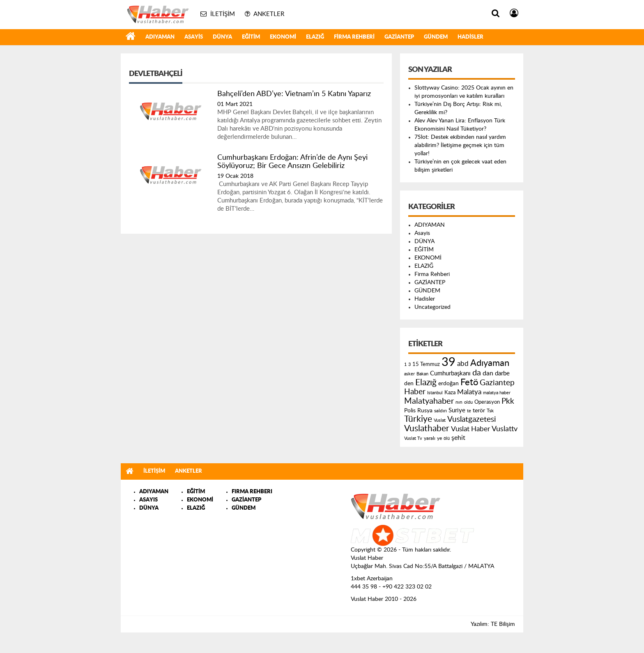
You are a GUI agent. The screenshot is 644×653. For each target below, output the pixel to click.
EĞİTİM (251, 37)
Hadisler (470, 37)
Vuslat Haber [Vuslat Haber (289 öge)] (470, 429)
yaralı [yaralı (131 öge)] (430, 438)
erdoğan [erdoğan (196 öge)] (448, 383)
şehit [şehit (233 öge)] (458, 438)
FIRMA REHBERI (252, 492)
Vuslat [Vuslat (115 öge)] (440, 420)
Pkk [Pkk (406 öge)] (508, 401)
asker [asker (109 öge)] (409, 374)
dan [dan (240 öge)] (488, 373)
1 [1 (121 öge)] (405, 364)
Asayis (194, 37)
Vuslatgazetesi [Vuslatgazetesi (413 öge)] (472, 419)
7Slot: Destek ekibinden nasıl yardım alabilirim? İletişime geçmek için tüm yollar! (460, 145)
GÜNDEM (436, 37)
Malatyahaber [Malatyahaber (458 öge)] (429, 401)
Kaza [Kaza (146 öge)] (450, 393)
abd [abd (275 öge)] (463, 364)
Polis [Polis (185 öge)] (410, 411)
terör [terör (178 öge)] (479, 411)
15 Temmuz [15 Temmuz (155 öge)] (426, 364)
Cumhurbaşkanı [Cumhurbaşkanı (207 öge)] (450, 374)
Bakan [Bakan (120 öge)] (422, 374)
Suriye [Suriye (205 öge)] (457, 410)
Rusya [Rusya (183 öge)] (425, 411)
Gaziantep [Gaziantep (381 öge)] (497, 383)
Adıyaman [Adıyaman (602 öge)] (490, 363)
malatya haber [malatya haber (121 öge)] (497, 393)
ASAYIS (148, 500)
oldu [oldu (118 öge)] (468, 402)
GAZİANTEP (399, 37)
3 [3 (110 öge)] (409, 364)
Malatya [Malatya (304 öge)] (469, 392)
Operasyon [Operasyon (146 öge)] (487, 402)
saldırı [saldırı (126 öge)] (440, 411)
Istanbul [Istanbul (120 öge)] (435, 393)
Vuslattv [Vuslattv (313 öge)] (505, 429)
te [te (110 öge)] (469, 411)
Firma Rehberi (354, 37)
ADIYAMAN (160, 37)
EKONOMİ (283, 37)
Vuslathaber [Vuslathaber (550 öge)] (427, 429)
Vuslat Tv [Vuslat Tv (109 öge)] (413, 438)
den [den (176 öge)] (409, 384)
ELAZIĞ (315, 37)
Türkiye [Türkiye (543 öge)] (418, 419)
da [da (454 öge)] (477, 373)
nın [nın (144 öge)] (459, 402)
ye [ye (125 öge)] (439, 438)
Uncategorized (432, 307)
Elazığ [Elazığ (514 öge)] (426, 383)
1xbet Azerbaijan (372, 579)
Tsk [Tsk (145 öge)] (490, 411)
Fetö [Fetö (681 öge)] (469, 382)
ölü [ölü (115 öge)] (447, 438)
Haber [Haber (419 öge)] (415, 392)
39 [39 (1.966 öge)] (448, 362)
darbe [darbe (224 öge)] (502, 374)
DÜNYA (222, 37)
